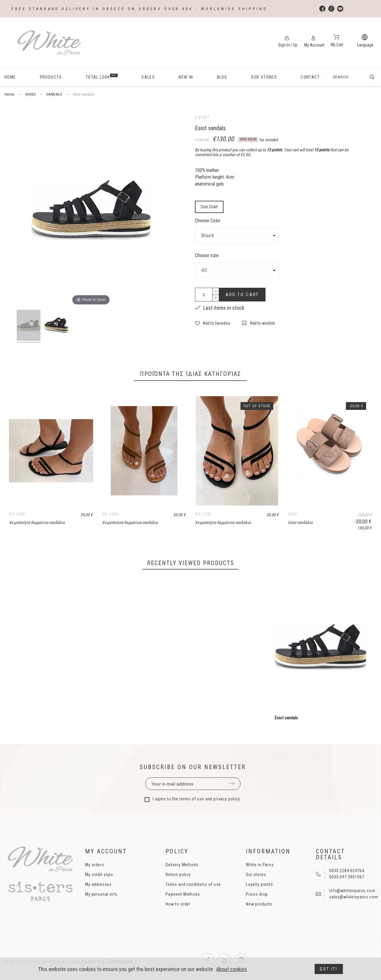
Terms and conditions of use (193, 884)
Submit (232, 783)
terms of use (192, 799)
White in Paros (260, 865)
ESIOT (203, 118)
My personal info (101, 894)
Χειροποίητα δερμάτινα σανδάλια (37, 522)
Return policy (178, 875)
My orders (95, 865)
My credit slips (99, 875)
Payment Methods (183, 894)
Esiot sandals (286, 718)
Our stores (256, 875)
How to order (178, 904)
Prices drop (257, 894)
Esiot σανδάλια (300, 522)
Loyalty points (259, 884)
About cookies (232, 969)
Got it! (329, 969)
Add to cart (242, 295)
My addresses (98, 884)
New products (259, 904)
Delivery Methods (182, 865)
